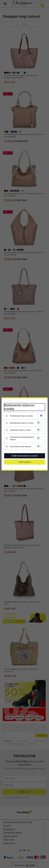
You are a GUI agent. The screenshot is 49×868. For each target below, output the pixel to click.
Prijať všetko (25, 462)
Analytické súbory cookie (20, 430)
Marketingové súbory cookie (22, 423)
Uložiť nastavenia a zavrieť (24, 456)
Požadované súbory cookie (21, 416)
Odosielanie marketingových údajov (22, 438)
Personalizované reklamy (20, 447)
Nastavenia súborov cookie (19, 407)
